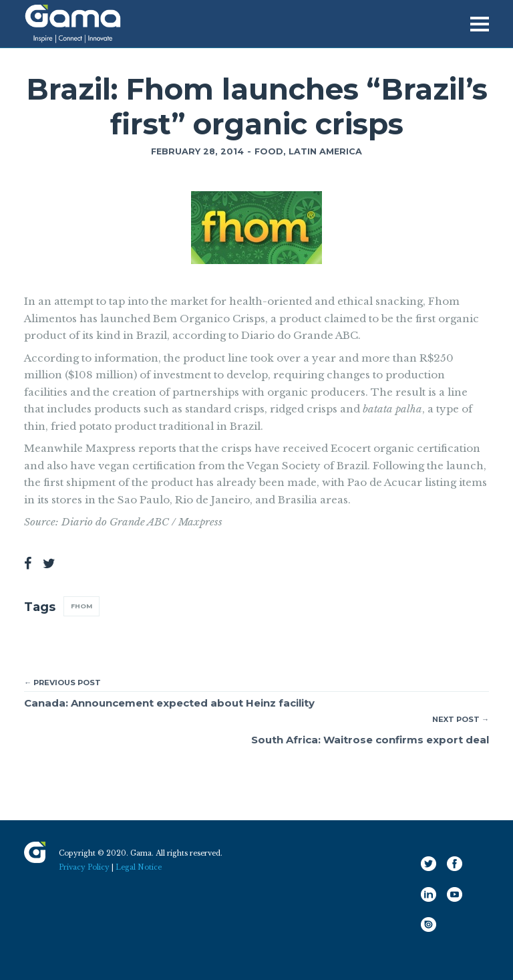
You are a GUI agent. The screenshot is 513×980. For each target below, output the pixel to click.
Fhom (81, 606)
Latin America (325, 151)
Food (269, 151)
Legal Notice (139, 867)
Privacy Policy (84, 867)
